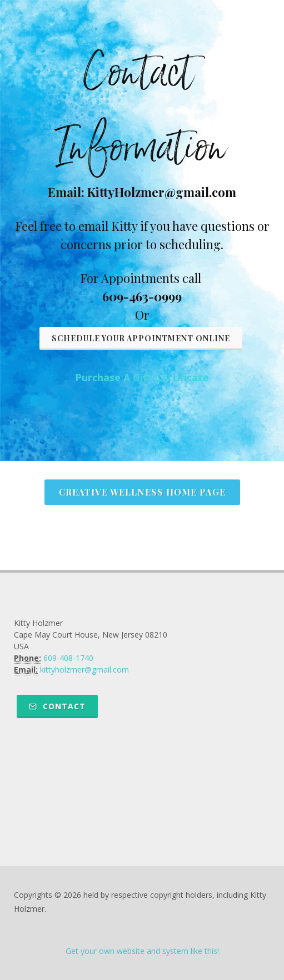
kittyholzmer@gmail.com (84, 670)
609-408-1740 (68, 658)
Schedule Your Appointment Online (141, 338)
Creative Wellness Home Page (142, 492)
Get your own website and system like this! (142, 951)
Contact (57, 706)
